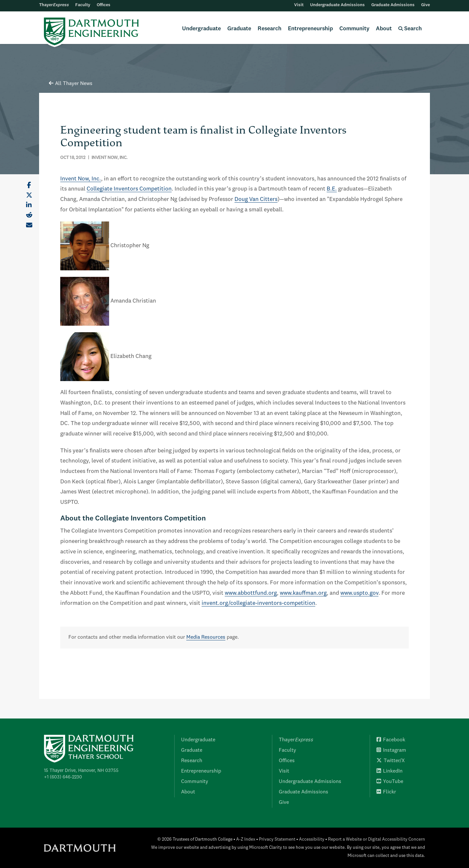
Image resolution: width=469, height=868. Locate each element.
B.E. (332, 189)
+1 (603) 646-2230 (63, 777)
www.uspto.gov (359, 593)
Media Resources (206, 637)
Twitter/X (391, 761)
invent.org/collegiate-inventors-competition (258, 603)
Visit (299, 5)
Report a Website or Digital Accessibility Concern (377, 840)
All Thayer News (71, 84)
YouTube (390, 782)
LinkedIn (390, 771)
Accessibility (312, 840)
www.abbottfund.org (251, 593)
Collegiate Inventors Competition (129, 189)
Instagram (391, 750)
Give (426, 5)
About (384, 29)
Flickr (386, 792)
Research (270, 29)
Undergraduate (201, 29)
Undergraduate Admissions (337, 5)
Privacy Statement (277, 840)
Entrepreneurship (310, 29)
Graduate (239, 29)
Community (354, 29)
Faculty (83, 5)
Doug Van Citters (256, 199)
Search (410, 29)
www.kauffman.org (303, 593)
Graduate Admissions (393, 5)
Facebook (391, 740)
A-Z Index (246, 840)
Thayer (54, 5)
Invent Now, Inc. (81, 179)
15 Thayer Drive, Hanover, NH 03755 (81, 771)
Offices (104, 5)
